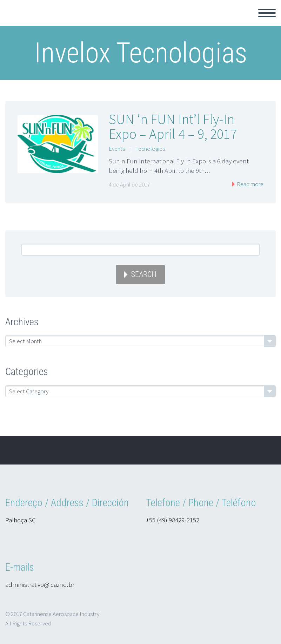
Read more (250, 184)
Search (144, 274)
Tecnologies (150, 149)
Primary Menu (267, 13)
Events (117, 149)
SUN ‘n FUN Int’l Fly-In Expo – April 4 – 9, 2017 (173, 127)
